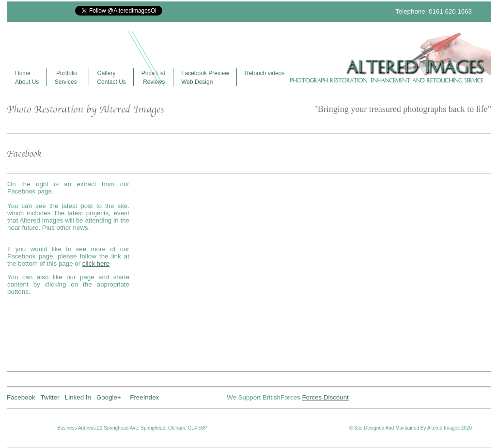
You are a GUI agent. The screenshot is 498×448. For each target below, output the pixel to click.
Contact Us (111, 82)
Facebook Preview (205, 73)
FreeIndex (144, 397)
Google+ (113, 397)
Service (64, 82)
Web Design (197, 82)
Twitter (50, 397)
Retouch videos (265, 73)
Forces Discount (325, 397)
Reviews (153, 82)
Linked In (78, 397)
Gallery (106, 73)
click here (96, 264)
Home (23, 73)
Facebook (21, 397)
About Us (27, 82)
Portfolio (66, 73)
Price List (153, 73)
